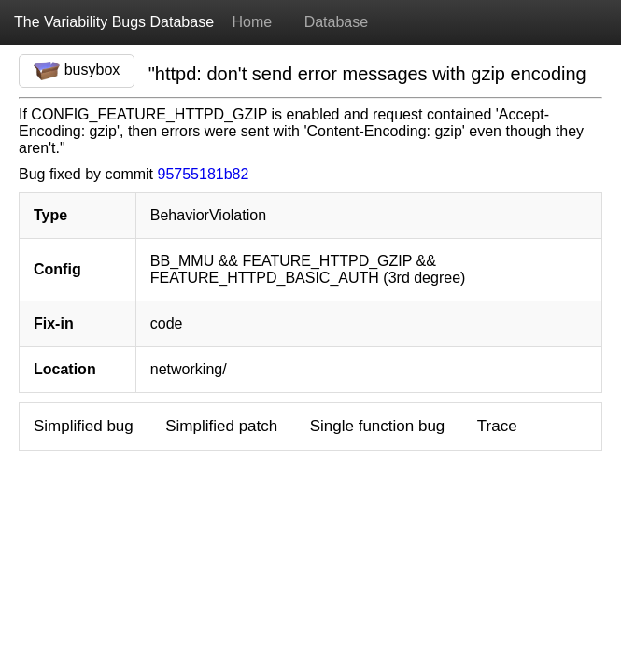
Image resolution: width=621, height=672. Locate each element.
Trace (497, 426)
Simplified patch (221, 426)
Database (337, 22)
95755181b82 (204, 174)
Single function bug (378, 426)
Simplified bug (84, 426)
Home (252, 22)
